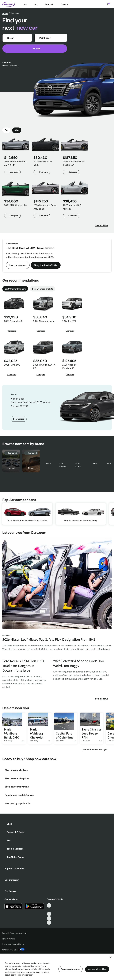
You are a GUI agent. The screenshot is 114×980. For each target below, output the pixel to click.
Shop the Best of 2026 (46, 265)
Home (5, 13)
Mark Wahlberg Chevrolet (37, 733)
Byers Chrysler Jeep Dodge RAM (92, 733)
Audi (95, 464)
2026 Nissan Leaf (13, 321)
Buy (25, 4)
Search (35, 49)
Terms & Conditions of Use (14, 933)
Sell (36, 4)
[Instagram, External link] (49, 918)
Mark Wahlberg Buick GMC (12, 733)
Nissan (31, 468)
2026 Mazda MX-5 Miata (43, 163)
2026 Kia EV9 (69, 321)
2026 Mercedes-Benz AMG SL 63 (74, 163)
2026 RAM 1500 (12, 365)
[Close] (111, 957)
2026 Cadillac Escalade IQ (69, 366)
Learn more (19, 419)
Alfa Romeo (63, 465)
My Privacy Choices (13, 950)
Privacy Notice (8, 939)
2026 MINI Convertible (16, 205)
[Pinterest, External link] (49, 922)
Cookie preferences (71, 969)
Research (49, 4)
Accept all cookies (97, 969)
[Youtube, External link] (49, 914)
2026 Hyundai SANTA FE (44, 366)
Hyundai (11, 468)
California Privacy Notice (13, 944)
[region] (57, 966)
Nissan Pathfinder (10, 66)
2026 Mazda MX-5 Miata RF (72, 207)
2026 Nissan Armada (44, 321)
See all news (103, 699)
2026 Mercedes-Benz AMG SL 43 (15, 163)
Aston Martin (78, 465)
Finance (64, 4)
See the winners (18, 265)
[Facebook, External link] (49, 910)
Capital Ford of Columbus (64, 735)
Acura (49, 464)
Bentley (111, 464)
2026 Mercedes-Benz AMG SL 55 (45, 207)
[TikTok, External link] (49, 905)
